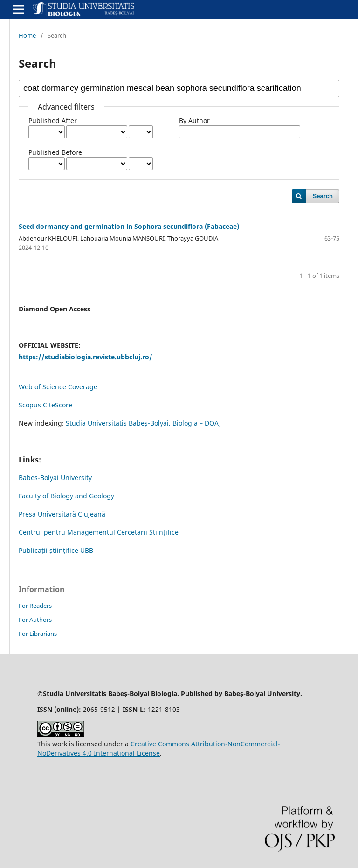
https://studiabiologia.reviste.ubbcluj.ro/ (86, 357)
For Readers (35, 606)
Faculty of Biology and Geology (66, 496)
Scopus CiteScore (45, 405)
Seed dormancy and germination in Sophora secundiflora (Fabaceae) (129, 226)
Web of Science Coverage (58, 387)
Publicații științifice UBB (56, 550)
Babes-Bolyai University (55, 478)
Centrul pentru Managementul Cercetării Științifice (99, 532)
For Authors (35, 620)
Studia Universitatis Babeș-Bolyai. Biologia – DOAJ (143, 423)
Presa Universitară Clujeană (62, 514)
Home (27, 35)
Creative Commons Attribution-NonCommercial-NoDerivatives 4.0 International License (159, 748)
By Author (194, 121)
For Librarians (38, 634)
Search (323, 196)
